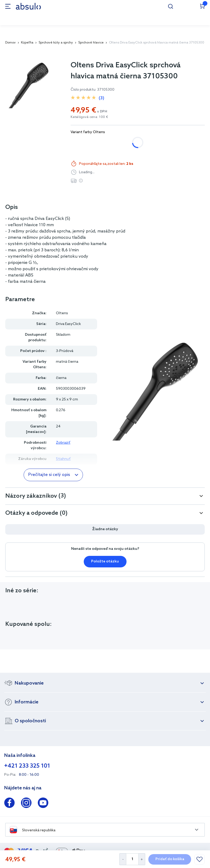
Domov (10, 43)
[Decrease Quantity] (123, 859)
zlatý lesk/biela (163, 142)
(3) (101, 98)
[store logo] (28, 6)
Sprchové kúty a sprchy (56, 43)
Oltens (62, 313)
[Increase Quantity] (142, 859)
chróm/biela (87, 142)
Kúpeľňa (27, 43)
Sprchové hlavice (91, 43)
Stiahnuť (63, 459)
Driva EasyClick (68, 324)
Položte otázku (105, 562)
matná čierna (124, 142)
